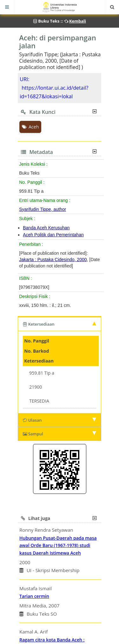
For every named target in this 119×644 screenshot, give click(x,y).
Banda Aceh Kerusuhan (46, 228)
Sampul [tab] (60, 434)
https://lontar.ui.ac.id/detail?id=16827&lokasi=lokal (54, 92)
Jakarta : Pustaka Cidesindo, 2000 (53, 260)
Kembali (78, 21)
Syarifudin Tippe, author (43, 209)
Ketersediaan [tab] (60, 324)
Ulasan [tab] (60, 420)
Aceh (30, 127)
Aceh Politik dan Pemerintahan (53, 235)
